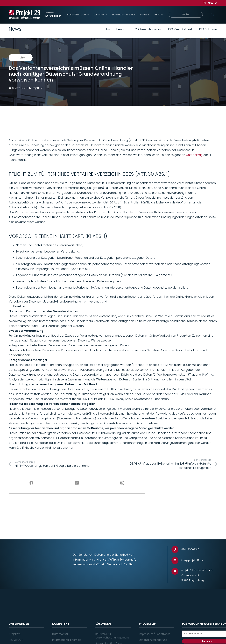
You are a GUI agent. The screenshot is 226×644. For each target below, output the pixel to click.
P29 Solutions (208, 29)
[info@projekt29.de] (176, 560)
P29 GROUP (16, 640)
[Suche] (186, 15)
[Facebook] (32, 483)
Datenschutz (60, 634)
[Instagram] (122, 483)
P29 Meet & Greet (180, 29)
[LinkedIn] (77, 483)
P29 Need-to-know (148, 29)
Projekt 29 (15, 634)
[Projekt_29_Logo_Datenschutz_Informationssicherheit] (24, 15)
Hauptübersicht (117, 29)
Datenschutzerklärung (153, 640)
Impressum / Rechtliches (155, 634)
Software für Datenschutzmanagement (112, 636)
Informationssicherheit (66, 640)
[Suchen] (212, 15)
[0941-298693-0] (176, 549)
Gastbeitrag (194, 155)
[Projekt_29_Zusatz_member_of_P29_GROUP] (52, 15)
